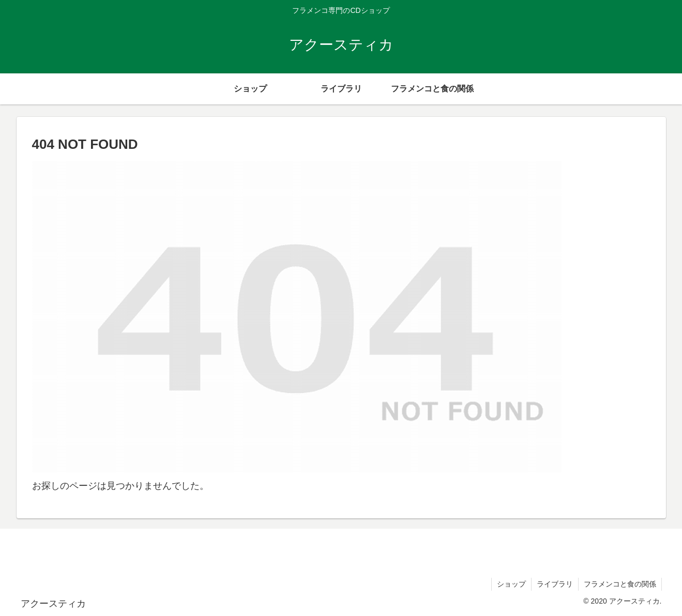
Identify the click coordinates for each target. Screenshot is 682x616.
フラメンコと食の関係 (620, 584)
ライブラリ (555, 584)
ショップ (511, 584)
